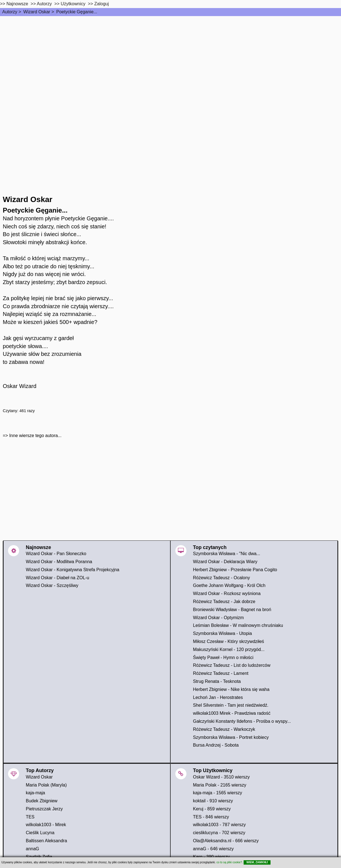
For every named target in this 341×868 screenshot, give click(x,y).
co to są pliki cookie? (229, 862)
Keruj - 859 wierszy (212, 809)
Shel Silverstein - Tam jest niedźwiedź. (231, 705)
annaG (32, 849)
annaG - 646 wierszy (214, 849)
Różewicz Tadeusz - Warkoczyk (224, 729)
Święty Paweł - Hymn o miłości (223, 658)
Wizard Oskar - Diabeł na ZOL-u (58, 578)
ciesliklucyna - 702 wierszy (219, 833)
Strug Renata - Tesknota (217, 681)
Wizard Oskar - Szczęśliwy (52, 585)
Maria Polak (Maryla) (46, 785)
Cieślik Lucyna (40, 833)
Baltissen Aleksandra (46, 841)
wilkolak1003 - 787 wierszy (219, 825)
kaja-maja (35, 793)
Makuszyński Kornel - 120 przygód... (229, 649)
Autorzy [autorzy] (44, 4)
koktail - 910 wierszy (213, 801)
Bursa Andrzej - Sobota (216, 745)
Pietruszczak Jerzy (44, 809)
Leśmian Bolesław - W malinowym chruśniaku (238, 625)
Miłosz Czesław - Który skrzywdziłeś (229, 641)
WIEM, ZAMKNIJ (257, 862)
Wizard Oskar (37, 12)
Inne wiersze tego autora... (35, 436)
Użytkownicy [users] (73, 4)
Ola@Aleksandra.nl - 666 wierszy (226, 841)
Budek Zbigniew (42, 801)
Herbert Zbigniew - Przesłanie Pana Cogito (235, 570)
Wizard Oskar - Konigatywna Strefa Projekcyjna (73, 570)
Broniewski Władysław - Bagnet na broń (232, 610)
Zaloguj (102, 4)
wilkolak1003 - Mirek (46, 825)
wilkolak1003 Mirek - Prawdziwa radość (232, 713)
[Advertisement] (171, 58)
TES (30, 817)
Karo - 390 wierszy (212, 857)
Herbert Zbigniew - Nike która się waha (231, 689)
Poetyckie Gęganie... (77, 12)
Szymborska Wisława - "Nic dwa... (227, 554)
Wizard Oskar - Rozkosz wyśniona (227, 593)
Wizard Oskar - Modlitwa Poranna (59, 562)
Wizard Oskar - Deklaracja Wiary (225, 562)
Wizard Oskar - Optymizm (219, 618)
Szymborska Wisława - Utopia (223, 633)
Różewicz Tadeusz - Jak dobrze (224, 602)
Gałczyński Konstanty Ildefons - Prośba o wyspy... (242, 721)
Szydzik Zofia (39, 857)
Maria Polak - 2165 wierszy (220, 785)
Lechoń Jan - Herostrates (218, 697)
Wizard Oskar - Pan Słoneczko (56, 554)
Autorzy (10, 12)
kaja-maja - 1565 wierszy (218, 793)
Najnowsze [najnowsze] (17, 4)
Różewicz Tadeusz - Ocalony (222, 578)
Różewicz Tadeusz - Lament (221, 673)
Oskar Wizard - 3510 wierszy (222, 777)
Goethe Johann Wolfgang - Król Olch (229, 585)
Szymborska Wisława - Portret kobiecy (231, 737)
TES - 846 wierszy (211, 817)
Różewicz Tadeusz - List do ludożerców (232, 665)
